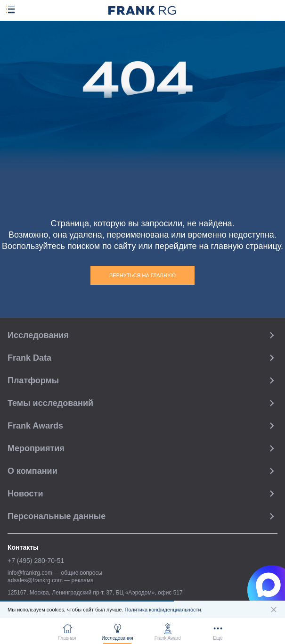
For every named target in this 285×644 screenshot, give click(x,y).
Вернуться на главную (142, 275)
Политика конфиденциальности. (163, 610)
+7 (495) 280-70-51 (36, 561)
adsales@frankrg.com (35, 580)
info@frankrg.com (30, 573)
